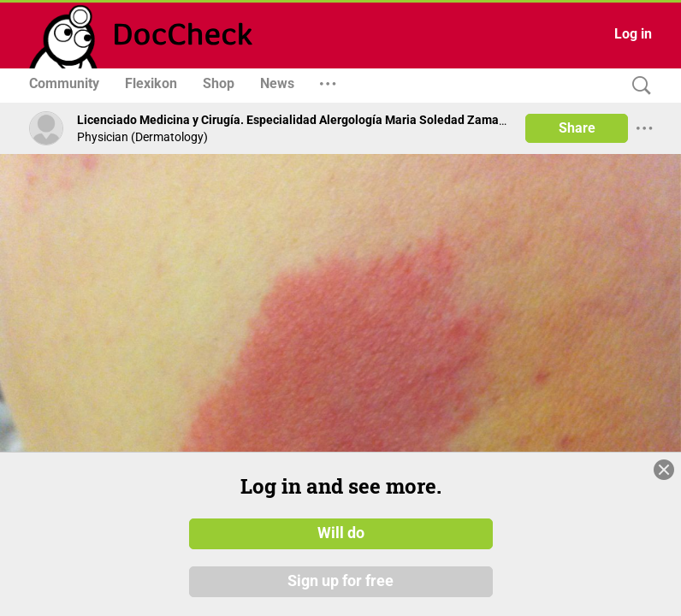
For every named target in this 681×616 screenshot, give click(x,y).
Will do (341, 533)
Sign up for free (340, 581)
